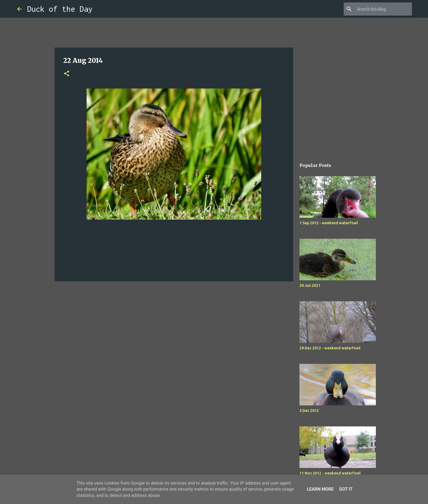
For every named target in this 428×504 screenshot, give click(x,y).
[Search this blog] (383, 9)
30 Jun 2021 (310, 285)
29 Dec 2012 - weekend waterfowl (330, 348)
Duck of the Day (60, 9)
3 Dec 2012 (309, 411)
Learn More (320, 489)
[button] (67, 74)
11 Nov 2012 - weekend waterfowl (330, 473)
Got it (346, 489)
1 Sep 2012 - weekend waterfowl (329, 223)
